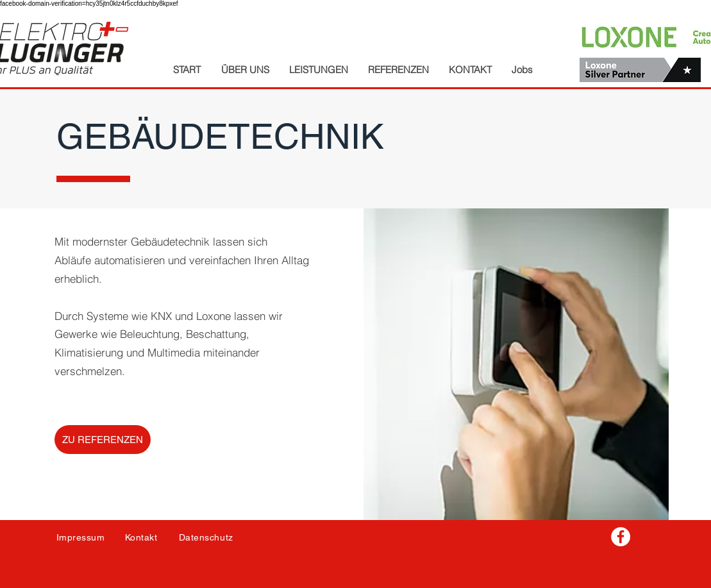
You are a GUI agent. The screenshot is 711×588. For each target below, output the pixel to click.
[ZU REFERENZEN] (103, 440)
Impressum (81, 537)
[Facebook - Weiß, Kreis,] (621, 537)
